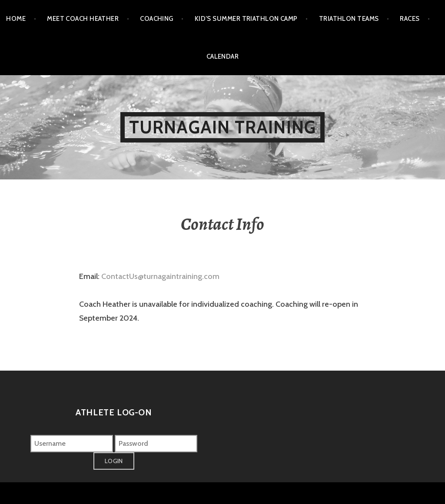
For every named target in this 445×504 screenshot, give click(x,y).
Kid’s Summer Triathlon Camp (246, 19)
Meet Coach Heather (83, 19)
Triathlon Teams (349, 19)
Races (410, 19)
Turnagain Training (223, 127)
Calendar (223, 56)
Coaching (157, 19)
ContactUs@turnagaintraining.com (160, 276)
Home (16, 19)
